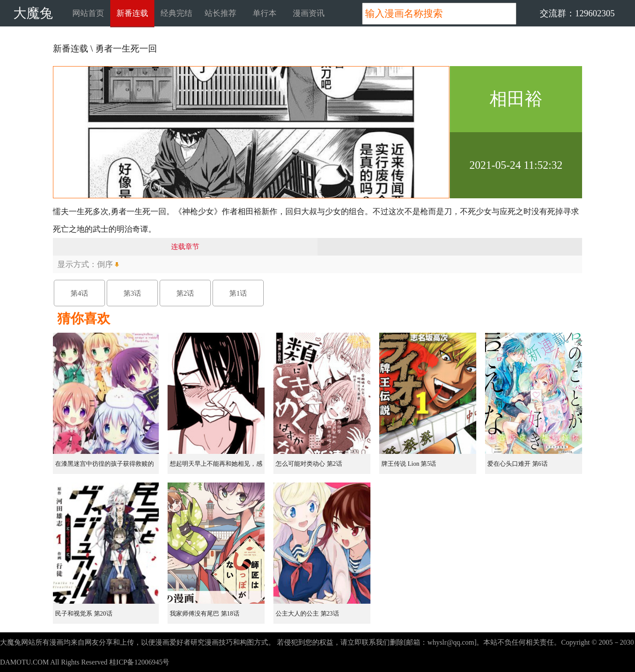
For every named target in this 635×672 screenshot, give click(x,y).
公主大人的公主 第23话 (307, 614)
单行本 (265, 13)
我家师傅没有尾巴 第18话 (205, 614)
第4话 (79, 293)
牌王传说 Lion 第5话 (409, 464)
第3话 (132, 293)
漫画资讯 (309, 13)
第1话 (238, 293)
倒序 (105, 264)
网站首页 (88, 13)
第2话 (185, 293)
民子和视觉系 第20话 (84, 614)
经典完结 (176, 13)
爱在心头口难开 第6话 (517, 464)
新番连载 (132, 13)
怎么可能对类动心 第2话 (309, 464)
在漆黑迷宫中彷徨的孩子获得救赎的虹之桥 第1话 (105, 467)
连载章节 (185, 247)
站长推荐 (220, 13)
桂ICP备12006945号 (140, 662)
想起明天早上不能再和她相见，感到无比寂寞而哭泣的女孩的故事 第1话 (217, 467)
